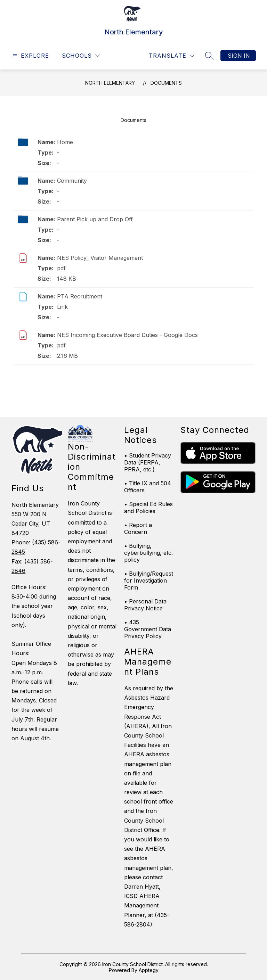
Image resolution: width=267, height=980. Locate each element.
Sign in (239, 56)
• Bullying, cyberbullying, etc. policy (148, 553)
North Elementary (110, 83)
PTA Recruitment (80, 296)
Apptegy (149, 970)
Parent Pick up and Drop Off (95, 219)
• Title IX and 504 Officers (148, 487)
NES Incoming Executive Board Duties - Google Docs (127, 335)
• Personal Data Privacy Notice (145, 605)
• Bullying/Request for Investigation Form (149, 580)
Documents (166, 83)
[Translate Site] (172, 56)
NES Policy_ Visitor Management (100, 258)
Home (65, 142)
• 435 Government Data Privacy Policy (148, 629)
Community (72, 181)
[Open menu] (30, 56)
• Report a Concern (138, 528)
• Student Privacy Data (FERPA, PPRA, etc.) (148, 462)
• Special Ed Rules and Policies (148, 508)
